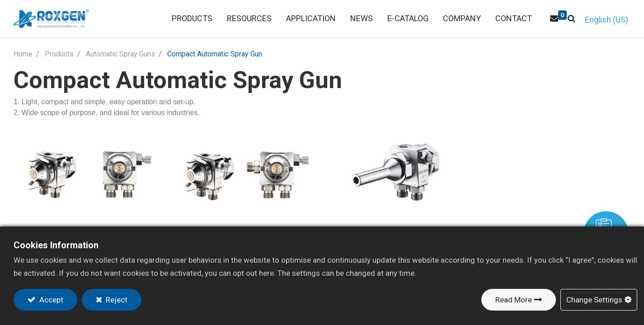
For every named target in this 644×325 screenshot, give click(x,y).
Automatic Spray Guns (120, 54)
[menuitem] (249, 19)
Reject (116, 300)
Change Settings (594, 300)
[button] (571, 19)
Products (59, 54)
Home (23, 54)
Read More (514, 300)
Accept (50, 300)
